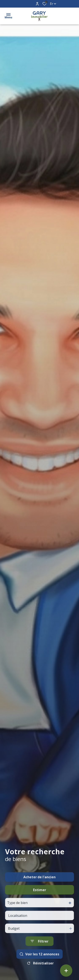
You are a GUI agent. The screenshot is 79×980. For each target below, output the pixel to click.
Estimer (40, 902)
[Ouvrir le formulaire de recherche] (39, 953)
